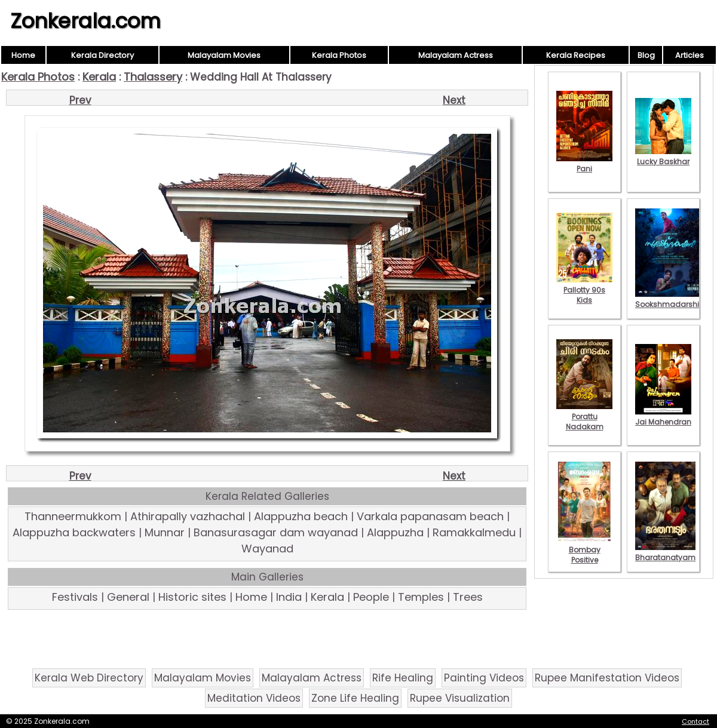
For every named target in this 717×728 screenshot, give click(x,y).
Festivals (75, 597)
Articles (690, 55)
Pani (584, 164)
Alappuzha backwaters (74, 532)
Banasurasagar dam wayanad (276, 532)
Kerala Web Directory (89, 678)
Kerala (99, 77)
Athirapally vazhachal (188, 516)
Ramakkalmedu (474, 532)
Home (23, 55)
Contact (695, 721)
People (371, 597)
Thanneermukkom (73, 516)
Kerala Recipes (576, 55)
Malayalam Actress (456, 55)
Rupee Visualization (460, 698)
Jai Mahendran (663, 417)
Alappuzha (395, 532)
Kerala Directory (102, 55)
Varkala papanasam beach (430, 516)
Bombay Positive (584, 550)
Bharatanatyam (665, 552)
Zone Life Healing (355, 698)
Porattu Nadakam (584, 417)
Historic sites (192, 597)
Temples (421, 597)
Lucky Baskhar (663, 156)
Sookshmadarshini (670, 299)
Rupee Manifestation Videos (607, 678)
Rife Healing (403, 678)
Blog (646, 55)
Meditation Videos (254, 698)
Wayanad (267, 549)
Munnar (165, 532)
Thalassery (153, 77)
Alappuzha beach (301, 516)
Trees (468, 597)
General (128, 597)
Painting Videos (484, 678)
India (289, 597)
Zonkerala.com (85, 21)
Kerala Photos (339, 55)
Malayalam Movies (224, 55)
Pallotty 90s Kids (584, 290)
